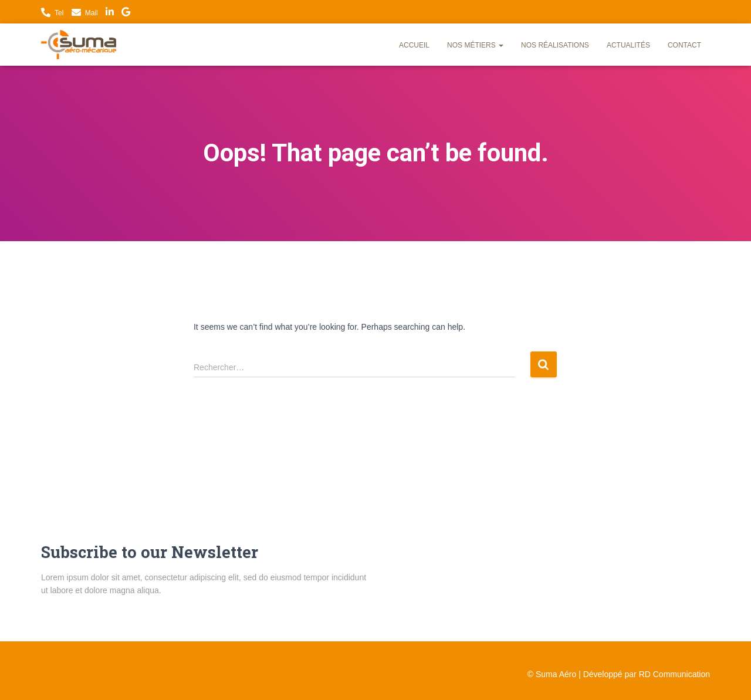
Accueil (414, 45)
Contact (684, 45)
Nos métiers (475, 45)
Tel (59, 13)
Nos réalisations (555, 45)
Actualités (628, 45)
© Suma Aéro (552, 674)
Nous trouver (126, 13)
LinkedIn (110, 13)
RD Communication (674, 674)
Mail (92, 13)
